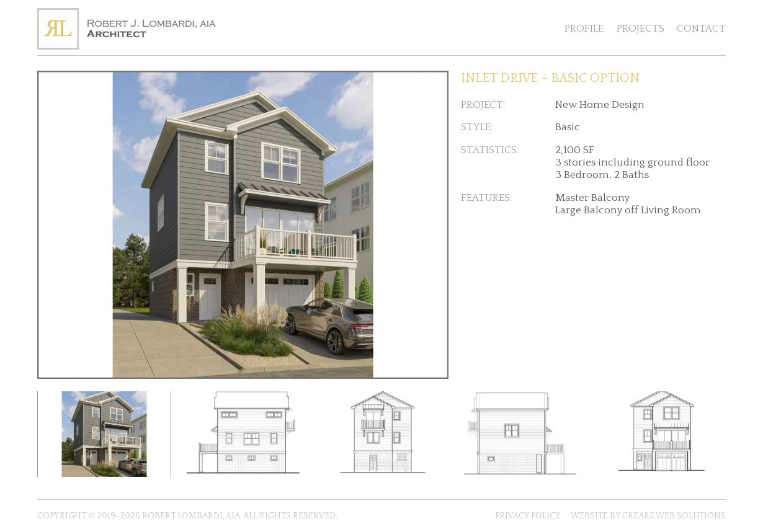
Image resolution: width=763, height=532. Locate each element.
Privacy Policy (528, 516)
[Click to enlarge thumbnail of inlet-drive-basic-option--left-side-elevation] (520, 434)
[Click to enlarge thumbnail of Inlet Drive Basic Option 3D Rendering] (104, 434)
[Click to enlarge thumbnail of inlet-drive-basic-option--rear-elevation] (381, 434)
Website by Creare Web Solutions (648, 516)
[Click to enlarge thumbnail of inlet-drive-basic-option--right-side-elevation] (243, 434)
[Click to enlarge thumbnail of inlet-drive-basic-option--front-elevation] (659, 434)
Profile (584, 29)
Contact (701, 29)
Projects (640, 29)
